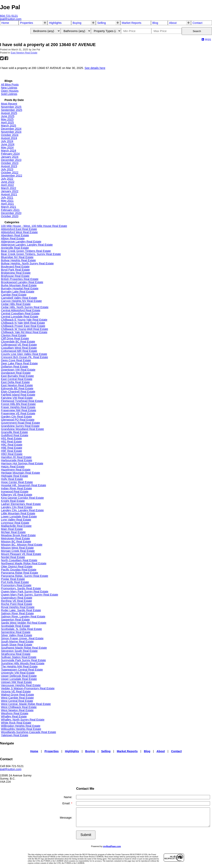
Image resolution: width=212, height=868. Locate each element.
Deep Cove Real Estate (16, 360)
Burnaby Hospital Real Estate (20, 288)
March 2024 (9, 151)
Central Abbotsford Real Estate (21, 310)
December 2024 (11, 129)
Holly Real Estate (12, 479)
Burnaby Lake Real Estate (18, 292)
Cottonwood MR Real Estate (19, 351)
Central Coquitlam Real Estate (20, 313)
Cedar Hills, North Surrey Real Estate (25, 307)
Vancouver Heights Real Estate (21, 685)
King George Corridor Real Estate (22, 498)
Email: (67, 803)
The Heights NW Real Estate (19, 666)
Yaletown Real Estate (15, 735)
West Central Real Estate (17, 701)
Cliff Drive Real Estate (15, 338)
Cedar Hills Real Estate (16, 304)
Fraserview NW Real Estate (19, 410)
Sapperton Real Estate (15, 620)
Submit (86, 835)
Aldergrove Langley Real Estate (21, 242)
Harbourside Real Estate (17, 460)
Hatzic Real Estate (13, 467)
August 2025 (9, 113)
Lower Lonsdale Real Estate (19, 517)
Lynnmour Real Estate (15, 523)
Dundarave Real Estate (16, 373)
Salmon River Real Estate (17, 613)
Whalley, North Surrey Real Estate (23, 720)
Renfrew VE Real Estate (16, 601)
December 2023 (11, 160)
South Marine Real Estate (17, 641)
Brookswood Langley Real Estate (22, 282)
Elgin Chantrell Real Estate (18, 392)
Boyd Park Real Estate (15, 270)
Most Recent (9, 104)
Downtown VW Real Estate (18, 370)
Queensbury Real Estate (17, 598)
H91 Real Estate (11, 438)
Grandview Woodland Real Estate (22, 429)
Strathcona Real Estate (16, 654)
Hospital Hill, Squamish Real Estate (24, 485)
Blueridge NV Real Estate (17, 257)
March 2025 (9, 126)
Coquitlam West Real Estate (19, 348)
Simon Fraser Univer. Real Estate (22, 638)
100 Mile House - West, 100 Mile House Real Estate (34, 226)
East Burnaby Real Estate (17, 376)
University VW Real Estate (18, 673)
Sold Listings (9, 94)
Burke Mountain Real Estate (19, 285)
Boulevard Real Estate (15, 267)
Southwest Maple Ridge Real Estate (24, 648)
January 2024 (10, 157)
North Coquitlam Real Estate (19, 560)
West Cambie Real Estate (17, 698)
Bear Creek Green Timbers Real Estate (26, 251)
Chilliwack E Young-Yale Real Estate (24, 320)
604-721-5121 (9, 16)
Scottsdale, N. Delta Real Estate (21, 629)
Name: (68, 797)
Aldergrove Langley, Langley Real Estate (27, 245)
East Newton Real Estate (24, 53)
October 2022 (10, 172)
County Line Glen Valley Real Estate (24, 354)
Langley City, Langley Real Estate (22, 510)
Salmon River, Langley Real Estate (23, 616)
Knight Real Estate (13, 501)
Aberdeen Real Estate (15, 235)
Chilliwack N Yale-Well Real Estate (23, 323)
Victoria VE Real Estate (16, 691)
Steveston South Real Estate (19, 651)
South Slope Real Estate (17, 645)
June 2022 (8, 182)
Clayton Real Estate (14, 335)
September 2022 (12, 176)
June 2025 (8, 116)
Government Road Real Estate (21, 423)
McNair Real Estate (13, 532)
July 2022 (7, 179)
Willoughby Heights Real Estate (21, 729)
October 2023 (10, 163)
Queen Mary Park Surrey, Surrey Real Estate (30, 595)
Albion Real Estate (13, 238)
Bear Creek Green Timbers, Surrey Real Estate (31, 254)
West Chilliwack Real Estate (19, 707)
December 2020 (11, 213)
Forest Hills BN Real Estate (18, 404)
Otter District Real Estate (17, 566)
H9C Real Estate (12, 445)
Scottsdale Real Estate (15, 626)
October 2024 (10, 135)
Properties (26, 23)
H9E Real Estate (12, 448)
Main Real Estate (12, 529)
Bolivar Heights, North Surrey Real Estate (27, 263)
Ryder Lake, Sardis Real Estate (21, 610)
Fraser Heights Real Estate (18, 407)
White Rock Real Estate (16, 723)
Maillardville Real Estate (16, 526)
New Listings (9, 88)
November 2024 (11, 132)
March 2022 (9, 188)
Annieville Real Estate (15, 248)
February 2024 (10, 154)
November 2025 (11, 107)
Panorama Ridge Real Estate (20, 573)
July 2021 (7, 197)
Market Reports (132, 23)
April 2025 (7, 122)
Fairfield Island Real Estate (18, 395)
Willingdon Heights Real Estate (21, 726)
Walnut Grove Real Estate (18, 695)
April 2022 (7, 185)
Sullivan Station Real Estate (19, 657)
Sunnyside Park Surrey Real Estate (23, 660)
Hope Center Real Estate (17, 482)
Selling (102, 23)
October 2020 (10, 216)
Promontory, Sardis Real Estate (21, 588)
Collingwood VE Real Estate (19, 345)
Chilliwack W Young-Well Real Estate (25, 329)
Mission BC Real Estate (16, 541)
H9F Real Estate (12, 451)
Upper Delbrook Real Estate (19, 676)
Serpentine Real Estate (16, 632)
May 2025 (7, 119)
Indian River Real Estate (16, 488)
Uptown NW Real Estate (16, 682)
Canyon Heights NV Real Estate (21, 301)
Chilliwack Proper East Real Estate (23, 326)
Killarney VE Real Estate (17, 495)
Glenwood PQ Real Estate (18, 420)
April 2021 (7, 204)
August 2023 (9, 166)
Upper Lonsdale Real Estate (19, 679)
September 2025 (12, 110)
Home (5, 23)
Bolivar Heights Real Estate (18, 260)
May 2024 (7, 147)
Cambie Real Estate (14, 295)
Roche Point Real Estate (17, 604)
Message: (66, 818)
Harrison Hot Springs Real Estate (22, 463)
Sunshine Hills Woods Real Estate (23, 663)
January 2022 (10, 191)
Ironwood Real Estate (15, 492)
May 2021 (7, 201)
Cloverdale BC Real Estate (18, 342)
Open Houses (10, 91)
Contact (197, 23)
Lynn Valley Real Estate (16, 520)
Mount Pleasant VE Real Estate (21, 554)
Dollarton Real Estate (15, 367)
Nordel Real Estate (13, 557)
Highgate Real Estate (15, 476)
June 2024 (8, 144)
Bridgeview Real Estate (16, 273)
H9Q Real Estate (12, 454)
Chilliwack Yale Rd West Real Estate (24, 332)
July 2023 (7, 169)
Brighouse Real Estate (15, 276)
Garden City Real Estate (16, 417)
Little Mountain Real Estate (18, 513)
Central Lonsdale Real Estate (20, 317)
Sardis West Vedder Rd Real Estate (24, 623)
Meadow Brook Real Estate (18, 535)
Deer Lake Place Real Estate (19, 363)
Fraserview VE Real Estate (18, 413)
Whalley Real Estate (14, 716)
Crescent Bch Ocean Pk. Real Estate (24, 357)
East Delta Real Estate (15, 382)
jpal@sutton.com (11, 769)
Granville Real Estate (14, 432)
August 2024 (9, 138)
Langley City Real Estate (17, 507)
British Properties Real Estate (20, 279)
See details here (95, 68)
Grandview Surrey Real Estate (20, 426)
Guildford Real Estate (15, 435)
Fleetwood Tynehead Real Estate (22, 401)
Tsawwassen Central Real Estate (22, 670)
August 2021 (9, 194)
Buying (77, 23)
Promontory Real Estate (16, 585)
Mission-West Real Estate (17, 548)
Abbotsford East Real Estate (19, 229)
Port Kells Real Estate (15, 582)
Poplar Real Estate (13, 579)
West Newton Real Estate (17, 710)
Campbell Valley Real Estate (19, 298)
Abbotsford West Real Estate (19, 232)
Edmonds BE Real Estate (17, 388)
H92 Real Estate (11, 442)
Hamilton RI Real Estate (16, 457)
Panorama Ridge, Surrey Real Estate (25, 576)
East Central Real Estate (17, 379)
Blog (155, 23)
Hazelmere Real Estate (16, 470)
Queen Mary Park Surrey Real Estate (25, 591)
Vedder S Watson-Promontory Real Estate (28, 688)
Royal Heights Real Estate (18, 607)
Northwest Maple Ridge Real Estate (24, 563)
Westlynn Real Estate (15, 713)
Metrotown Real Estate (15, 538)
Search (197, 31)
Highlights (55, 23)
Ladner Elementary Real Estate (21, 504)
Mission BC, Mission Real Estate (22, 545)
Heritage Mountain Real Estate (21, 473)
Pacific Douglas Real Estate (19, 570)
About (173, 23)
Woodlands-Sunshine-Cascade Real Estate (29, 732)
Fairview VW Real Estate (17, 398)
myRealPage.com (112, 846)
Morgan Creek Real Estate (18, 551)
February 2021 (10, 210)
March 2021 (9, 207)
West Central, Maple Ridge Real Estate (26, 704)
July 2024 (7, 141)
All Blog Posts (10, 85)
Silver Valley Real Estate (17, 635)
